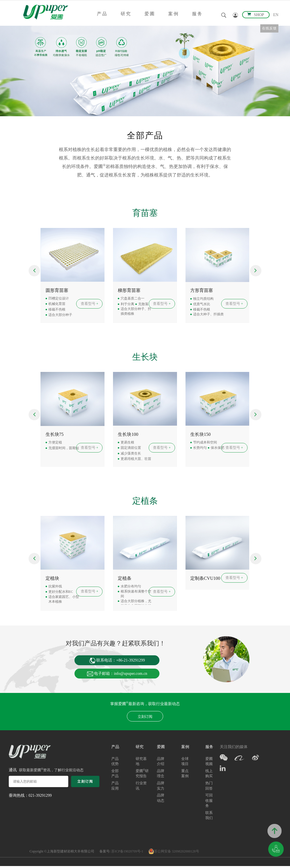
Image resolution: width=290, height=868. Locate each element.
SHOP (256, 15)
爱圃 (150, 14)
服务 (197, 14)
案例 (174, 14)
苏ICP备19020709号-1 (127, 853)
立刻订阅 (145, 718)
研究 (126, 14)
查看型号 (90, 304)
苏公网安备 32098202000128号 (174, 853)
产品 (102, 14)
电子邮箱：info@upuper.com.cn (117, 675)
